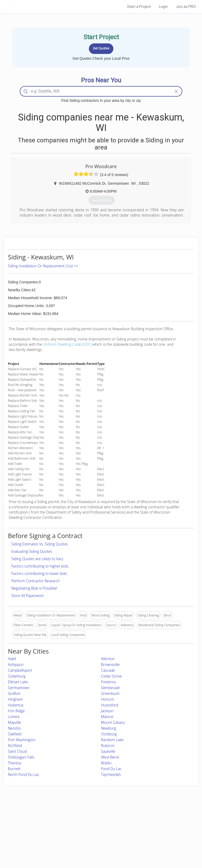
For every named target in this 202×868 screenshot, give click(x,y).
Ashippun (16, 664)
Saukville (108, 751)
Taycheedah (111, 774)
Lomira (14, 717)
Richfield (15, 746)
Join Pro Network (86, 819)
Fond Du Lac (111, 769)
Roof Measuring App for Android (97, 842)
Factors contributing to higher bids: (40, 566)
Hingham (15, 699)
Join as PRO (186, 7)
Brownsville (110, 664)
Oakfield (15, 734)
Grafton (14, 693)
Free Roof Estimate (35, 836)
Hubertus (16, 705)
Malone (107, 717)
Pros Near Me (31, 824)
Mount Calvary (113, 722)
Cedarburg (17, 676)
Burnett (14, 769)
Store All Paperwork (27, 596)
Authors (147, 830)
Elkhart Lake (18, 682)
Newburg (108, 728)
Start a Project (139, 7)
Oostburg (109, 734)
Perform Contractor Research (36, 581)
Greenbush (110, 693)
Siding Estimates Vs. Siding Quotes (40, 544)
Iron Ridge (16, 711)
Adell (12, 659)
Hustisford (110, 705)
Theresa (14, 763)
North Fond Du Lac (24, 774)
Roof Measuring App (89, 830)
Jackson (107, 711)
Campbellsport (20, 670)
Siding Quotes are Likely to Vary (37, 559)
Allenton (108, 659)
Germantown (19, 688)
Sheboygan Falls (21, 757)
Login (163, 7)
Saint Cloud (17, 751)
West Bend (110, 757)
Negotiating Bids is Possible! (34, 588)
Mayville (14, 722)
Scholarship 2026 (154, 819)
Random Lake (112, 740)
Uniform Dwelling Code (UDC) (67, 344)
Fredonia (108, 682)
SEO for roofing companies (161, 842)
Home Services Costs (37, 819)
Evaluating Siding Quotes (32, 551)
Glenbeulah (110, 688)
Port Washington (22, 740)
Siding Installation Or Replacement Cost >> (43, 266)
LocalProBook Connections (161, 836)
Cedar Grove (111, 676)
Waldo (106, 763)
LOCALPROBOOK (36, 6)
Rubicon (108, 746)
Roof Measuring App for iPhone (96, 836)
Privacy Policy (152, 824)
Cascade (108, 670)
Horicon (108, 699)
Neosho (14, 728)
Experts (79, 824)
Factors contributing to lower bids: (39, 573)
